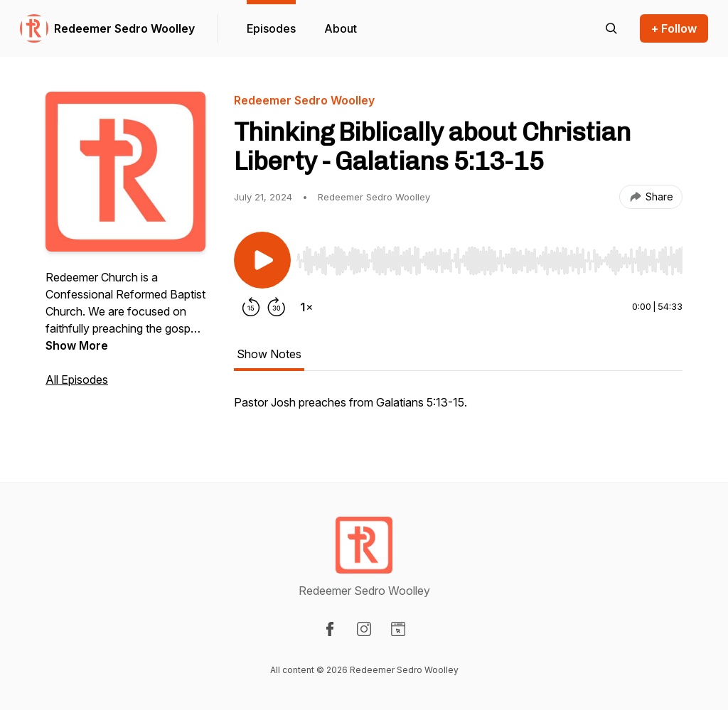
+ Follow (674, 28)
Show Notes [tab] (269, 354)
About (341, 28)
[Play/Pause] (262, 260)
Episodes (271, 28)
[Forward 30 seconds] (277, 307)
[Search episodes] (611, 28)
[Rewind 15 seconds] (251, 307)
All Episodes (77, 380)
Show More (77, 345)
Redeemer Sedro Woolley (124, 28)
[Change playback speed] (306, 307)
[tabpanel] (458, 409)
